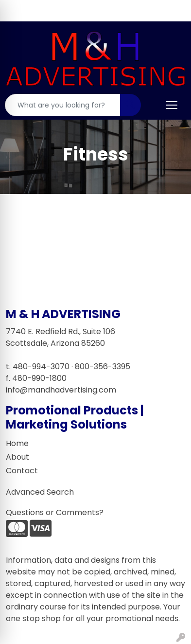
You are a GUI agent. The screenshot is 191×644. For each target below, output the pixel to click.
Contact (22, 471)
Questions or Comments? (55, 512)
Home (17, 443)
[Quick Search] (63, 105)
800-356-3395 (103, 367)
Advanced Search (40, 492)
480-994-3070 (41, 367)
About (17, 457)
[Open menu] (172, 105)
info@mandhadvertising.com (61, 390)
